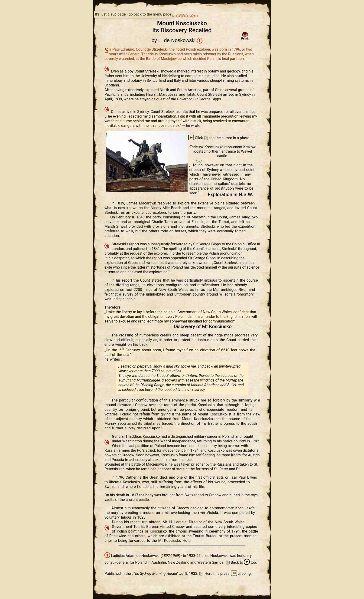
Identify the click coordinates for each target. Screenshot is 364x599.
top (249, 562)
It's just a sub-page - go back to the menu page (133, 14)
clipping (240, 574)
